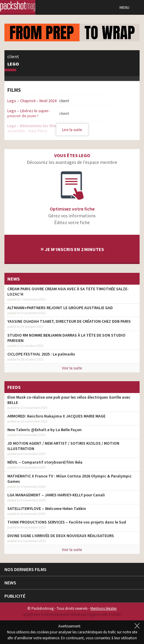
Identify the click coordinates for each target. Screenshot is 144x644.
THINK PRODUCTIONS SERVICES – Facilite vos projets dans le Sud (67, 522)
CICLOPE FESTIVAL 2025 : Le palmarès (41, 354)
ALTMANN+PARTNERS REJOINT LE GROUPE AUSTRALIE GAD (60, 308)
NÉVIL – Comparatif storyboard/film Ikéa (45, 462)
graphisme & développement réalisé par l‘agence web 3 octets (72, 614)
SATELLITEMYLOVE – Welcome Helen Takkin (47, 508)
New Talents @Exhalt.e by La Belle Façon (44, 430)
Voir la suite (72, 368)
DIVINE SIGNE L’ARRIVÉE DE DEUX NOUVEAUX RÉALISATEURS (61, 536)
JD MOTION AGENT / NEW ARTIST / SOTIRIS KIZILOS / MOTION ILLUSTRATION (63, 446)
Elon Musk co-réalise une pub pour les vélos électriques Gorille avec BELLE (69, 400)
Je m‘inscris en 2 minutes (72, 248)
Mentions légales (104, 608)
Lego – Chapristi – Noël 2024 (32, 101)
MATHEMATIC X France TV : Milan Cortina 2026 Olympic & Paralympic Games (69, 479)
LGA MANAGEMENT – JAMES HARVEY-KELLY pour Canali (56, 495)
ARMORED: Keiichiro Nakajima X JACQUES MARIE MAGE (56, 416)
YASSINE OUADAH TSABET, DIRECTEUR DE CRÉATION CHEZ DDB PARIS (69, 321)
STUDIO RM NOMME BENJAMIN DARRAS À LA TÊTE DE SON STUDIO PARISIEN (66, 338)
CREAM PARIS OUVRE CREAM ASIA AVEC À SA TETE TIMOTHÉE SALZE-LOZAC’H (68, 291)
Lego (13, 64)
